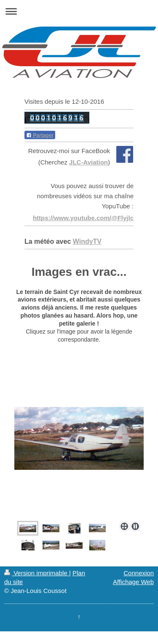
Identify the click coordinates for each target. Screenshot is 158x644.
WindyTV (87, 241)
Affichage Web (133, 582)
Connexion (139, 573)
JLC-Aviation (88, 162)
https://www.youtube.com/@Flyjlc (83, 218)
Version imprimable (37, 573)
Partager (40, 135)
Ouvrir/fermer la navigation (79, 11)
